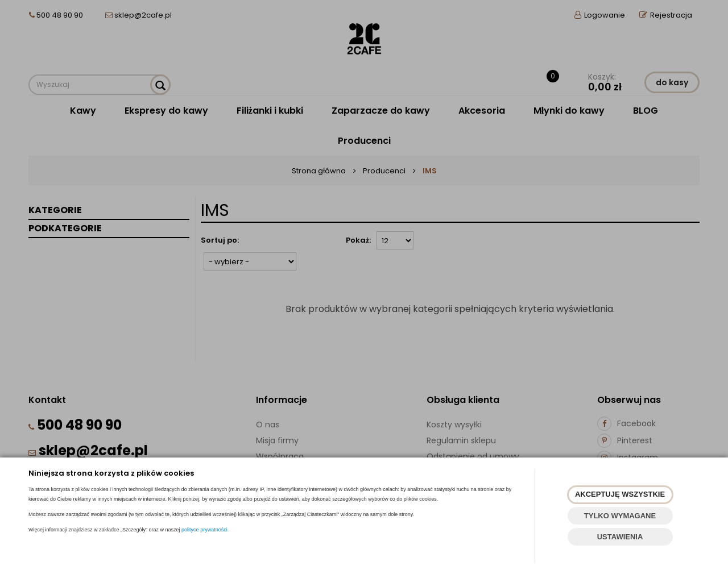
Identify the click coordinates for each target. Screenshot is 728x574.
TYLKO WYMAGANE (620, 516)
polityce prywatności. (205, 530)
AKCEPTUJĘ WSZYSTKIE (620, 494)
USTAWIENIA (620, 537)
